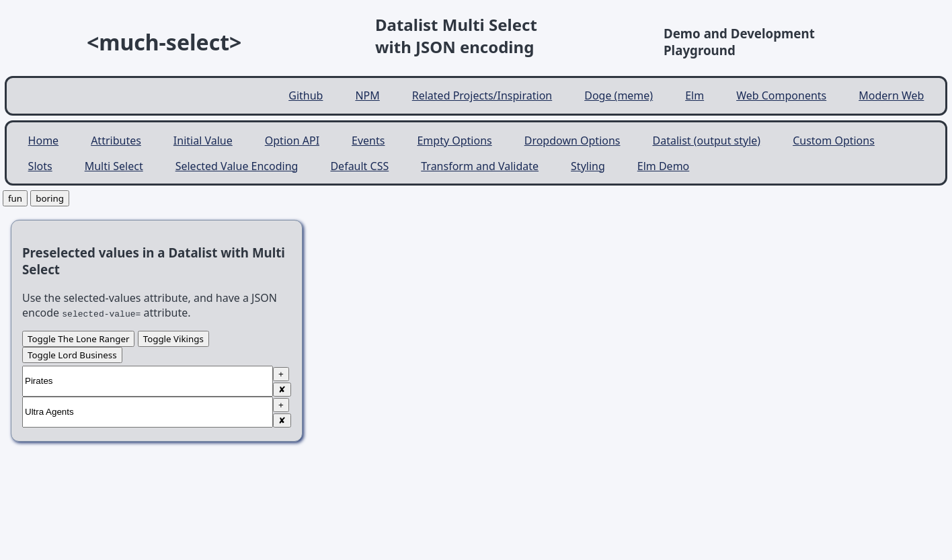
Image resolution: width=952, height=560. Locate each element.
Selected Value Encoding (237, 166)
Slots (40, 166)
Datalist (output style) (707, 141)
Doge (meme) (619, 95)
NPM (367, 95)
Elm (695, 95)
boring (50, 198)
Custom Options (834, 141)
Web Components (781, 95)
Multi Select (114, 166)
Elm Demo (664, 166)
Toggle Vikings (173, 339)
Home (44, 141)
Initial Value (203, 141)
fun (15, 198)
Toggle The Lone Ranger (78, 339)
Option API (292, 141)
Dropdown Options (572, 141)
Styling (588, 166)
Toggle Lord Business (72, 355)
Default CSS (359, 166)
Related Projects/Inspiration (482, 95)
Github (306, 95)
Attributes (116, 141)
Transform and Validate (480, 166)
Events (368, 141)
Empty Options (454, 141)
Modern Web (891, 95)
